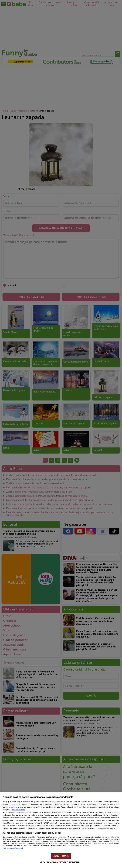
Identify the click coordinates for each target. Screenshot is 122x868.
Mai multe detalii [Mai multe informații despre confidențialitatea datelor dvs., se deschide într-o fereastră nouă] (18, 810)
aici (22, 823)
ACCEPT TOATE (61, 856)
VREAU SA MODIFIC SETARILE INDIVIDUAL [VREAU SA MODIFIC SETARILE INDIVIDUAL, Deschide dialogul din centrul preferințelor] (60, 862)
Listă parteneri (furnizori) (13, 848)
